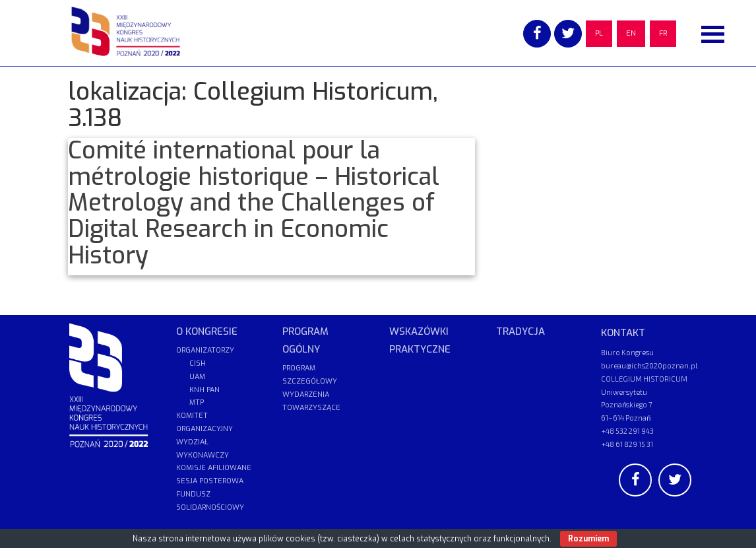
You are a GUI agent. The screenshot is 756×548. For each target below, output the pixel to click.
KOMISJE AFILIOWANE (214, 468)
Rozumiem (588, 539)
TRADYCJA (520, 331)
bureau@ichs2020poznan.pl (649, 365)
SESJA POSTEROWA (210, 481)
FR (663, 33)
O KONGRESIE (207, 331)
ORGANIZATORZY (205, 350)
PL (599, 33)
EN (631, 33)
